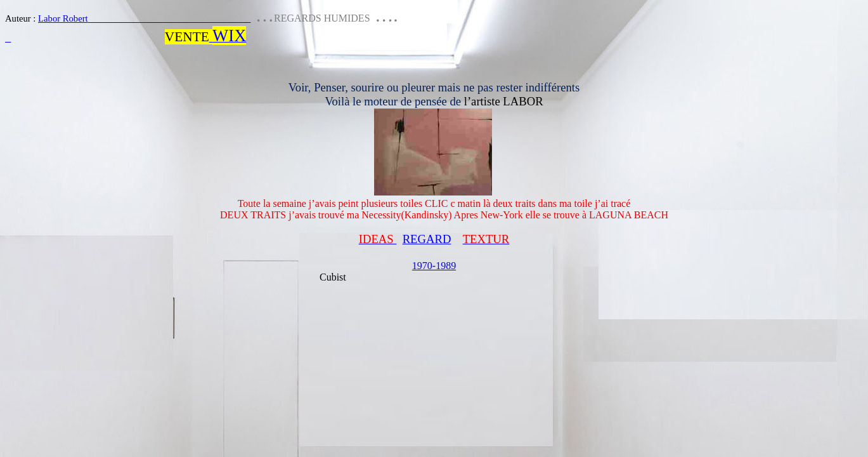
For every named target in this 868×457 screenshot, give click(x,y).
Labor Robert (144, 18)
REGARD (427, 239)
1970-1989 (434, 266)
